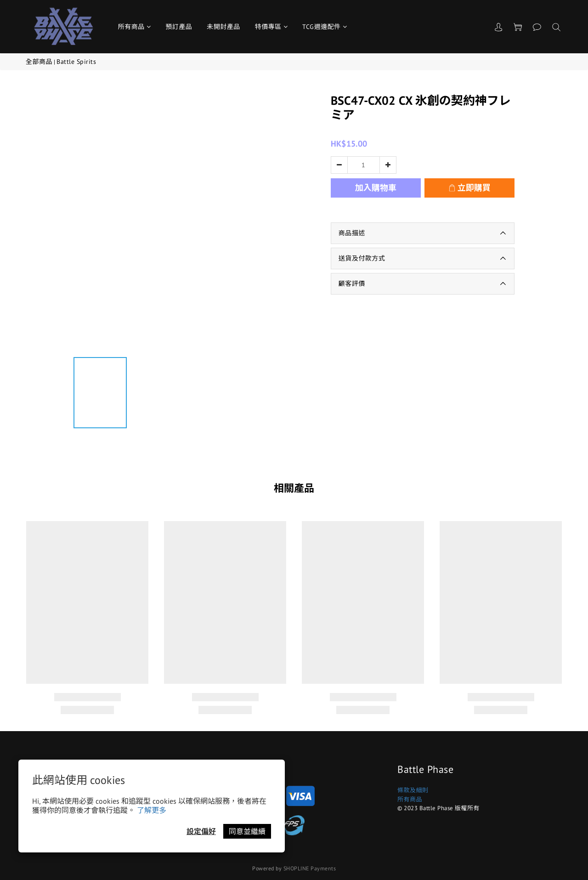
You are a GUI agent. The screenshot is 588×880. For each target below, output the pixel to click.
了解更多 (152, 810)
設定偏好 (201, 831)
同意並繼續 (247, 831)
